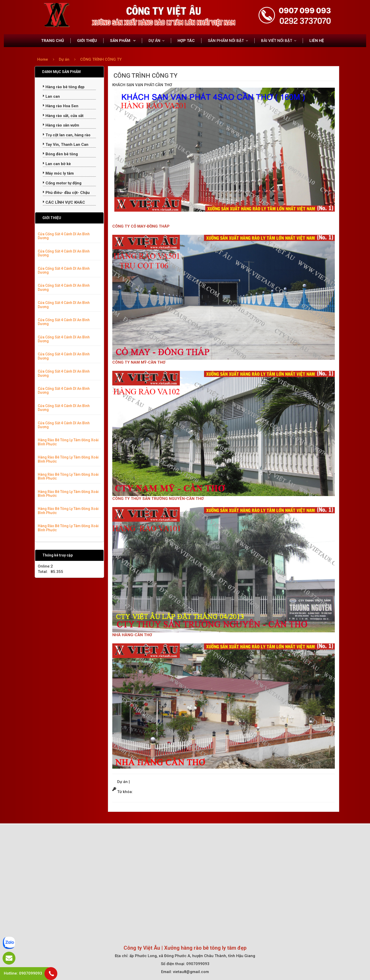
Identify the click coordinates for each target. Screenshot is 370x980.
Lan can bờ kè (57, 164)
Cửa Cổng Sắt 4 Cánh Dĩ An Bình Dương (64, 236)
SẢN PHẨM (121, 41)
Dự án (65, 59)
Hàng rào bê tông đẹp (64, 87)
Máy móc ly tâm (58, 173)
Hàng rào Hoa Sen (61, 106)
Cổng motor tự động (62, 183)
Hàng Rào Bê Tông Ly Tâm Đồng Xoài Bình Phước (68, 442)
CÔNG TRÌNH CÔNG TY (101, 59)
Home (43, 59)
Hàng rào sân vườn (61, 125)
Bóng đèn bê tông (60, 154)
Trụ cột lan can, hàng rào (67, 135)
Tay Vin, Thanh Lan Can (66, 145)
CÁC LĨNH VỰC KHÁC (64, 202)
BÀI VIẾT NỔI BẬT (277, 41)
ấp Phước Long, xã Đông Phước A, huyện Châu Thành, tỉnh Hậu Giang (192, 956)
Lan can (51, 96)
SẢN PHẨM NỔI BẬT (226, 41)
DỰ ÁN (154, 41)
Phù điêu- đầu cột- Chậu (66, 193)
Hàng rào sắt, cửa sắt (63, 116)
